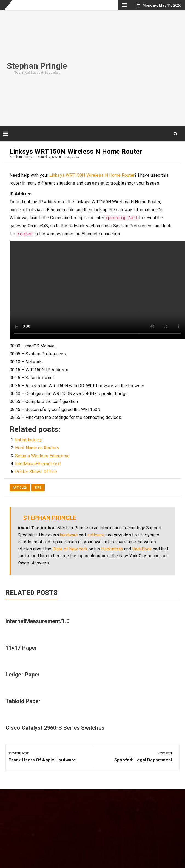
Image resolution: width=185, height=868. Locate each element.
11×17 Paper (21, 648)
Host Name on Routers (37, 448)
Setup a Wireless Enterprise (42, 456)
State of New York (70, 549)
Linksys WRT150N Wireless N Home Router (92, 175)
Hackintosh (112, 549)
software (96, 535)
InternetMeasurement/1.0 (37, 621)
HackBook (142, 549)
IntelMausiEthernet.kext (38, 464)
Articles (20, 488)
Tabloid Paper (23, 701)
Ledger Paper (23, 675)
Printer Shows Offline (36, 472)
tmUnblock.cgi (29, 440)
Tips (38, 488)
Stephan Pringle (37, 66)
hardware (69, 535)
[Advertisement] (129, 68)
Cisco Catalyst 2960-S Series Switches (55, 728)
